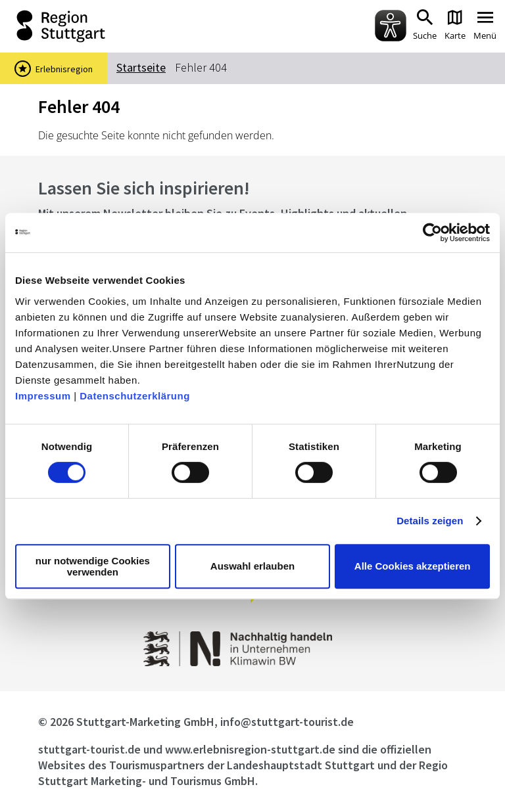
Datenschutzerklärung (135, 396)
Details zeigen (430, 521)
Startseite (141, 67)
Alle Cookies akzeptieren (413, 566)
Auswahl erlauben (252, 566)
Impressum (43, 396)
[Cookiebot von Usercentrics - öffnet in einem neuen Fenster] (432, 233)
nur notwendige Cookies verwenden (93, 566)
